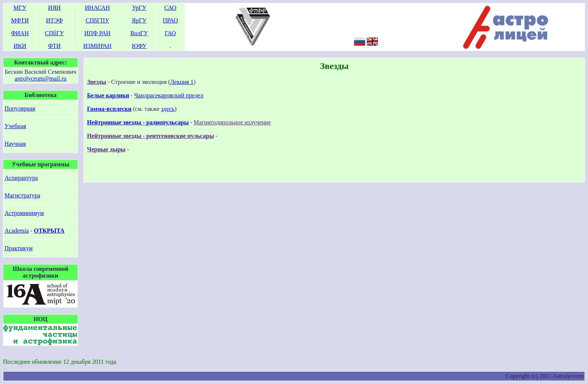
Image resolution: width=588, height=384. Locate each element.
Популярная (20, 108)
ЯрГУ (139, 20)
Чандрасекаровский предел (169, 95)
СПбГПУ (97, 20)
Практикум (19, 248)
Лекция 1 (182, 82)
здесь (168, 109)
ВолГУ (139, 33)
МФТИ (20, 20)
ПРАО (170, 20)
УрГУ (139, 8)
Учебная (15, 126)
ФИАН (20, 33)
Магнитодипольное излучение (232, 122)
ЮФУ (139, 46)
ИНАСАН (97, 8)
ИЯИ (54, 8)
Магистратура (22, 195)
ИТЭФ (55, 20)
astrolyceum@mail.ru (41, 78)
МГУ (20, 8)
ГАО (170, 33)
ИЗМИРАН (97, 46)
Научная (15, 144)
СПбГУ (55, 33)
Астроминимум (24, 213)
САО (170, 8)
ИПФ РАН (97, 33)
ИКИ (20, 46)
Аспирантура (21, 178)
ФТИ (54, 46)
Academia (17, 231)
